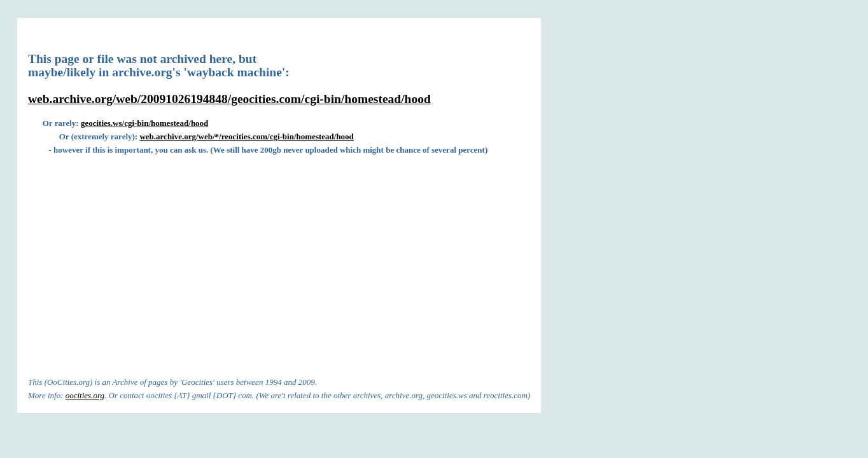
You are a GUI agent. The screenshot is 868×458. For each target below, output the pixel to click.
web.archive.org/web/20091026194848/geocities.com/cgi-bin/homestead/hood (229, 99)
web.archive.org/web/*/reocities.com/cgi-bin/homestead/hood (246, 136)
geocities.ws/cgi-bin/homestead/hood (144, 123)
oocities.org (85, 395)
